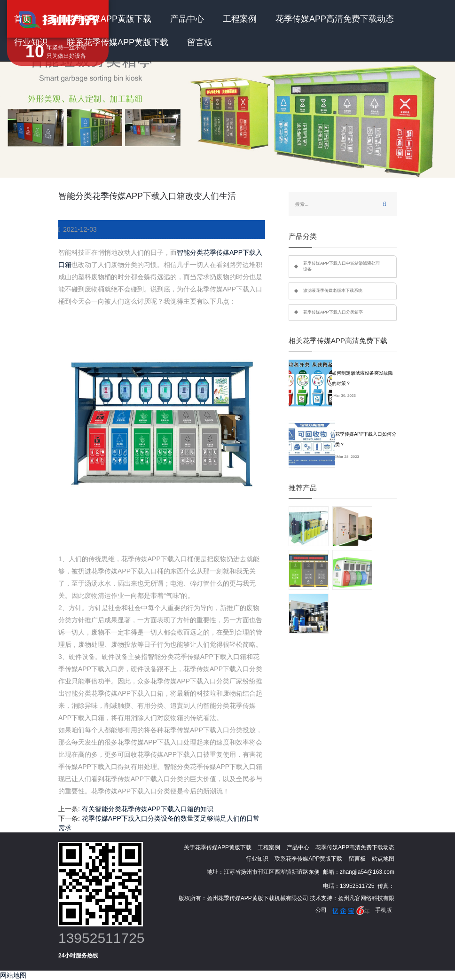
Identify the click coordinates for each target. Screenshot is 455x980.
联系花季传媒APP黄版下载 (118, 42)
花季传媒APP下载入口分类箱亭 (333, 312)
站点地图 (383, 859)
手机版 (384, 910)
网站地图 (13, 975)
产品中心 (187, 19)
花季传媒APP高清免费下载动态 (335, 19)
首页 (23, 19)
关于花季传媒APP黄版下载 (101, 19)
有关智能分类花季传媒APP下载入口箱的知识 (148, 809)
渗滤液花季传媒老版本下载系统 (333, 290)
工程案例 (240, 19)
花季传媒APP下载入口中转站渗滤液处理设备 (341, 266)
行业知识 (31, 42)
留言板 (200, 42)
